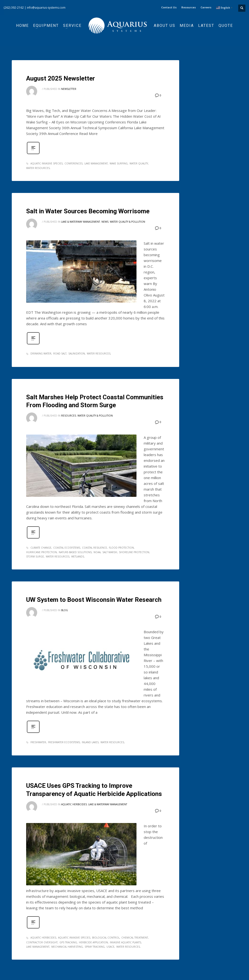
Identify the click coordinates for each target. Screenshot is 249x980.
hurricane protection (41, 552)
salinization (77, 354)
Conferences (74, 163)
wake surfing (119, 163)
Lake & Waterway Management (81, 222)
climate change (41, 548)
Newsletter (69, 89)
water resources (38, 168)
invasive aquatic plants (125, 942)
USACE (110, 947)
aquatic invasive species (47, 163)
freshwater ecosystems (64, 742)
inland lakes (90, 742)
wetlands (78, 557)
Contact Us (169, 7)
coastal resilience (95, 548)
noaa (97, 552)
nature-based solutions (75, 552)
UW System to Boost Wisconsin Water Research (94, 600)
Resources (189, 7)
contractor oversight (42, 942)
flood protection (121, 548)
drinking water (41, 354)
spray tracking (95, 947)
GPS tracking (68, 942)
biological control (106, 938)
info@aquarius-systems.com (46, 8)
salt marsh (110, 552)
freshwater (38, 742)
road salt (60, 354)
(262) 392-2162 (14, 8)
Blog (65, 610)
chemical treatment (135, 938)
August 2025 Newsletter (61, 78)
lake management (96, 163)
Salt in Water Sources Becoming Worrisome (88, 211)
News (105, 222)
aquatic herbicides (43, 938)
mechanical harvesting (67, 947)
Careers (206, 7)
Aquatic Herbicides (74, 804)
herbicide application (93, 942)
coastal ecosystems (67, 548)
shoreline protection (134, 552)
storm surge (35, 557)
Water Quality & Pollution (127, 222)
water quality (139, 163)
